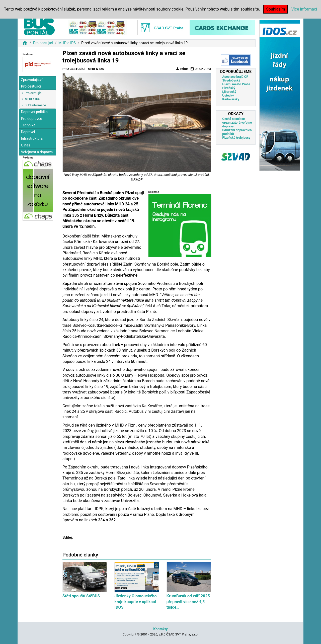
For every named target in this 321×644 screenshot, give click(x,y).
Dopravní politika (34, 112)
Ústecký (228, 95)
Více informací (304, 9)
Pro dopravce (31, 119)
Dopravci (28, 132)
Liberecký (229, 92)
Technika (28, 125)
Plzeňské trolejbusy (236, 138)
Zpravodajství (32, 80)
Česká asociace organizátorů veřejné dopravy (237, 123)
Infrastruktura (32, 139)
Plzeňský (229, 88)
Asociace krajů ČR (235, 77)
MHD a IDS (67, 43)
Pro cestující (43, 43)
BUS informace (35, 105)
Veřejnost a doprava (37, 152)
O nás (25, 145)
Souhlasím (275, 9)
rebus (182, 69)
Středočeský (231, 80)
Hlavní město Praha (236, 84)
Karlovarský (231, 99)
